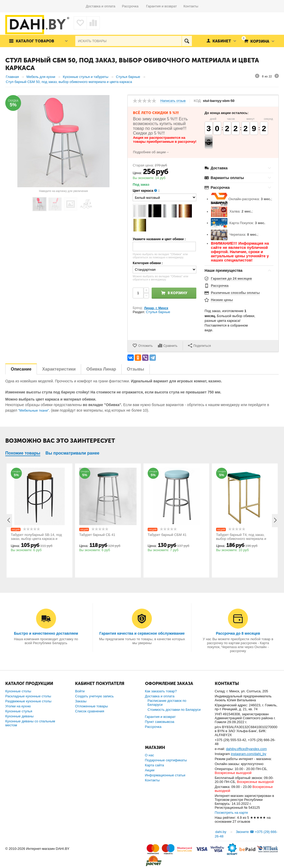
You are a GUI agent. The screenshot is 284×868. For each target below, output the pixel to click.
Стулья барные (158, 312)
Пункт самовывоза (160, 722)
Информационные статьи (165, 775)
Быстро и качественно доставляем (46, 633)
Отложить (145, 346)
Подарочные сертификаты (166, 760)
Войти (80, 691)
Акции (150, 770)
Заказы (81, 701)
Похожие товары (23, 453)
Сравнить (170, 346)
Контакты (191, 6)
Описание (21, 369)
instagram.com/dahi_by (248, 754)
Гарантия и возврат (165, 6)
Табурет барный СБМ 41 (167, 535)
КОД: (198, 101)
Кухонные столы (18, 691)
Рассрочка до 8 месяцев (238, 633)
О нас (150, 755)
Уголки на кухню (18, 706)
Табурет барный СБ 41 (97, 535)
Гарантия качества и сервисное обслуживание (142, 633)
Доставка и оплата (104, 6)
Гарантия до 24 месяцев (231, 278)
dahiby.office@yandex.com (246, 749)
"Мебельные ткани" (34, 410)
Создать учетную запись (94, 696)
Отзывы (135, 369)
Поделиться (199, 346)
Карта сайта (155, 765)
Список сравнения (90, 711)
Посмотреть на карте (231, 813)
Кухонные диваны (19, 716)
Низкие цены (222, 300)
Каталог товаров (35, 41)
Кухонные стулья (19, 711)
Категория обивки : (148, 263)
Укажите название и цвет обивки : (159, 239)
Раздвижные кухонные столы (28, 701)
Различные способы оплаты (235, 293)
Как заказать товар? (161, 691)
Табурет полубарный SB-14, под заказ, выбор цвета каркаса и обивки (36, 539)
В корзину (177, 293)
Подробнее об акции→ (151, 152)
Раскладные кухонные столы (28, 696)
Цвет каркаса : (146, 191)
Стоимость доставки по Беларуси (174, 710)
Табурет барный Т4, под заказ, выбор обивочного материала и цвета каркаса (241, 539)
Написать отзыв (173, 101)
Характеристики (59, 369)
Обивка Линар (101, 369)
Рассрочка (132, 6)
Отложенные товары (91, 706)
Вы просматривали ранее (73, 453)
